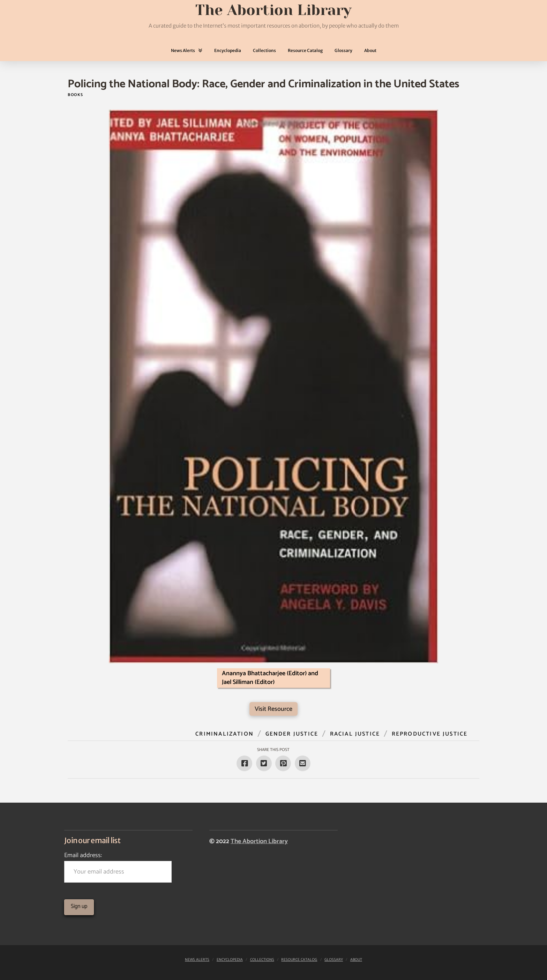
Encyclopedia (230, 960)
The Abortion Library (259, 841)
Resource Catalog (299, 960)
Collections (262, 960)
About (356, 960)
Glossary (334, 960)
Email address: (118, 866)
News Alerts (197, 960)
